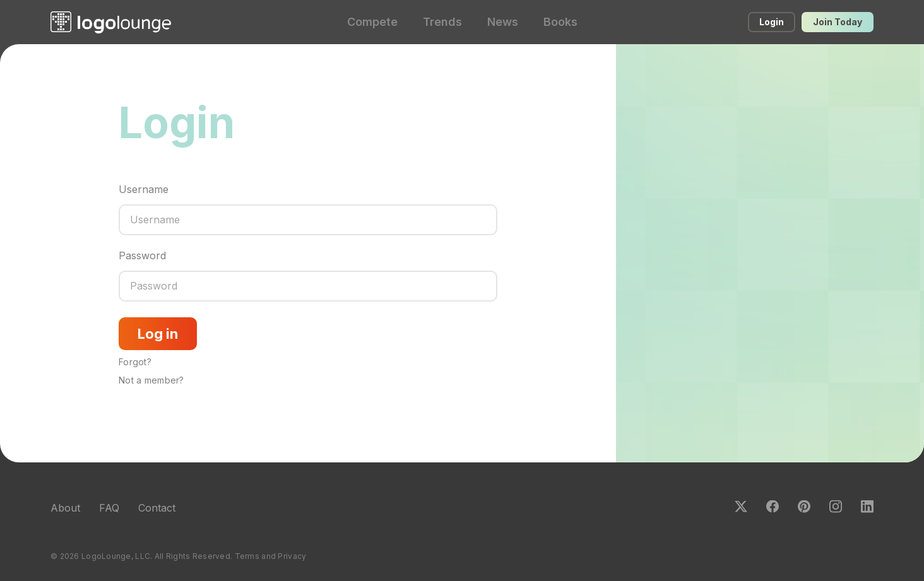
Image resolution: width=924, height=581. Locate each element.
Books (560, 22)
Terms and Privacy (271, 556)
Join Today (838, 22)
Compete (372, 22)
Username (144, 189)
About (65, 508)
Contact (157, 508)
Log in (158, 334)
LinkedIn (867, 507)
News (503, 22)
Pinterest (804, 507)
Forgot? (135, 362)
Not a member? (151, 380)
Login (772, 22)
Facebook (773, 507)
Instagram (836, 507)
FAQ (109, 508)
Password (142, 255)
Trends (442, 22)
